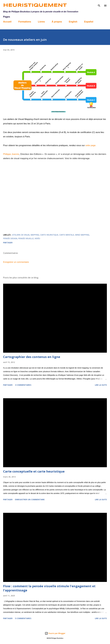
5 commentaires (23, 618)
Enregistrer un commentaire (16, 262)
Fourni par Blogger (55, 633)
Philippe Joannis (11, 154)
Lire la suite (101, 385)
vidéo (37, 238)
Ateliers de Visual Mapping (26, 235)
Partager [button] (8, 243)
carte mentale (67, 235)
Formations (25, 22)
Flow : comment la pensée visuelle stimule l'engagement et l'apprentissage (49, 588)
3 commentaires (23, 385)
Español (89, 22)
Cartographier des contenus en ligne (32, 357)
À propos (57, 22)
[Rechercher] (99, 5)
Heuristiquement (35, 5)
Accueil (7, 22)
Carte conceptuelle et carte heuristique (34, 471)
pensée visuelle (26, 238)
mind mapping (82, 235)
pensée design (10, 238)
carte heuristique (49, 235)
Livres (41, 22)
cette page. (91, 145)
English (73, 22)
